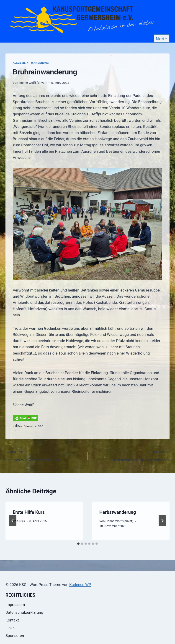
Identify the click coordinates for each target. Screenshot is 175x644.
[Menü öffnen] (162, 38)
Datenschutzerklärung (24, 612)
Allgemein (21, 63)
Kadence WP (80, 585)
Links (10, 628)
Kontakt (12, 620)
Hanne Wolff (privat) (33, 83)
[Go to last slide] (13, 521)
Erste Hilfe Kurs (29, 512)
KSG (22, 521)
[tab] (78, 544)
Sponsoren (15, 636)
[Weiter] (162, 521)
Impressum (15, 605)
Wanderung (40, 63)
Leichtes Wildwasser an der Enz (45, 456)
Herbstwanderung (118, 512)
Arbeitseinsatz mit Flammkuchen (130, 456)
